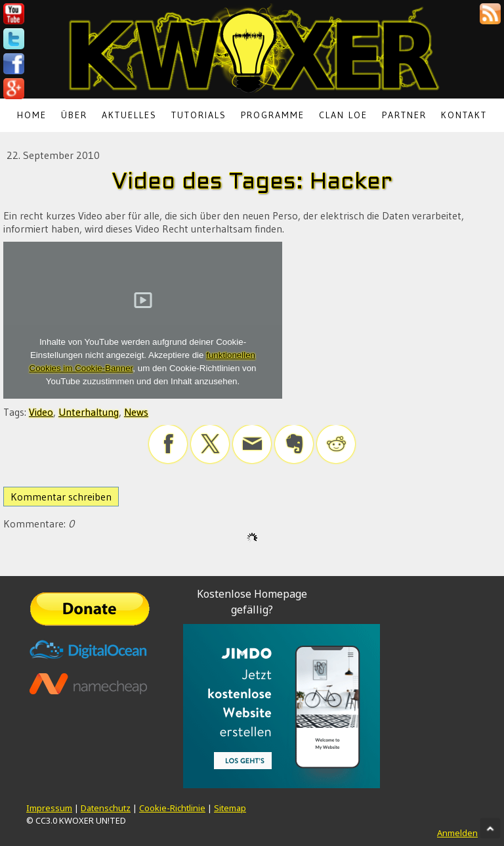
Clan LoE (343, 115)
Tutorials (199, 115)
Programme (273, 115)
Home (32, 115)
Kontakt (464, 115)
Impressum (49, 808)
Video (41, 412)
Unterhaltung (89, 412)
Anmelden (457, 833)
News (136, 412)
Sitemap (230, 808)
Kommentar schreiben (61, 497)
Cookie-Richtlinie (172, 808)
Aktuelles (129, 115)
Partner (404, 115)
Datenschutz (106, 808)
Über (74, 115)
